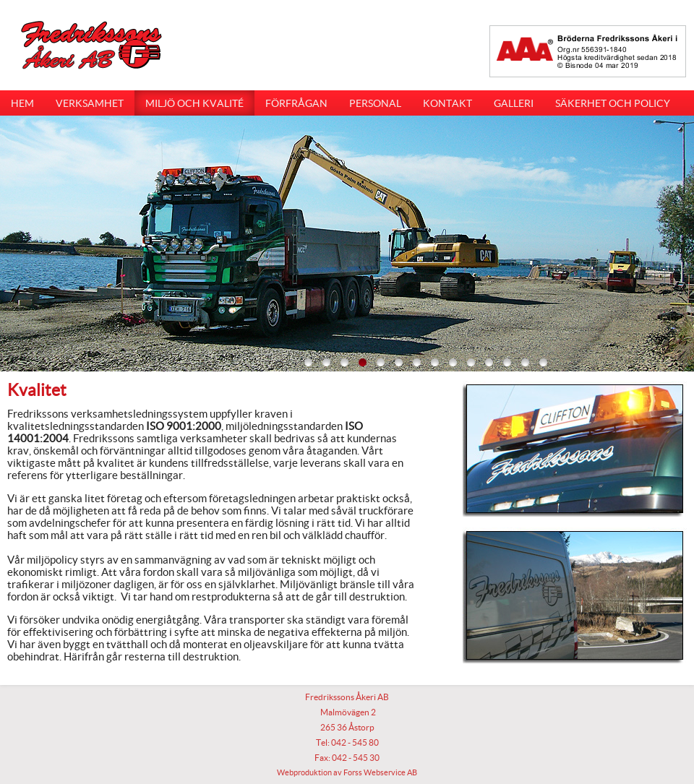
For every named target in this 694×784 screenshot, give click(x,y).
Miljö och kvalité (194, 103)
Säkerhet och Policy (613, 103)
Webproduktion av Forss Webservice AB (347, 772)
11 (489, 362)
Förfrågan (296, 103)
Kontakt (447, 103)
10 (471, 362)
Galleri (514, 103)
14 (543, 362)
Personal (375, 103)
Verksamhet (90, 103)
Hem (22, 103)
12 (507, 362)
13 (525, 362)
